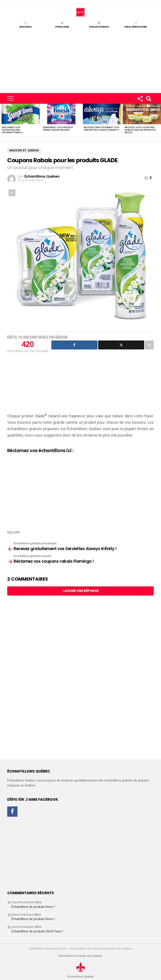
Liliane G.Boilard (22, 915)
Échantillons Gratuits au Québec (80, 956)
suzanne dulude (23, 927)
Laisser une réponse (81, 591)
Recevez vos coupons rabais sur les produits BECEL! (140, 130)
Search (148, 99)
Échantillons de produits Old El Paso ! (37, 931)
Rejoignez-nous (140, 99)
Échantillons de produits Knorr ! (33, 907)
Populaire (62, 26)
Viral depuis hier (135, 26)
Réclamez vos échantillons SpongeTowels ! (13, 130)
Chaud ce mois (99, 26)
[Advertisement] (80, 61)
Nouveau (26, 26)
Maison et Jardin (24, 150)
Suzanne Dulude (23, 902)
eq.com (14, 532)
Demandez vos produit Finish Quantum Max (58, 129)
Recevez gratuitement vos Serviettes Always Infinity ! (102, 129)
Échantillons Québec (84, 429)
